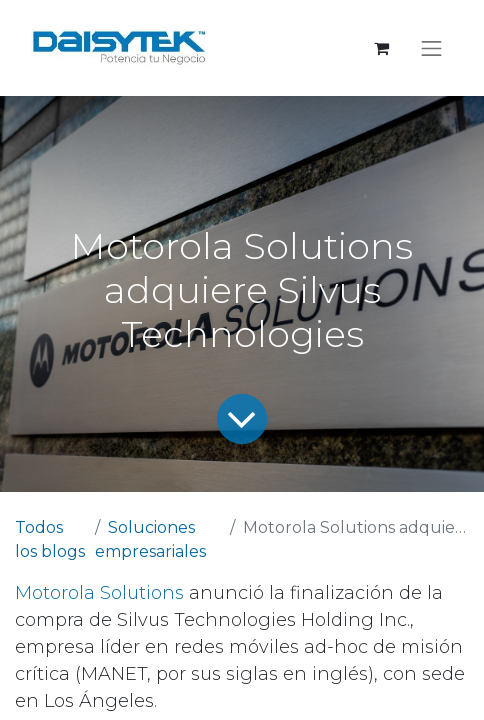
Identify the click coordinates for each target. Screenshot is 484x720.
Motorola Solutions (99, 593)
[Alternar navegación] (432, 48)
